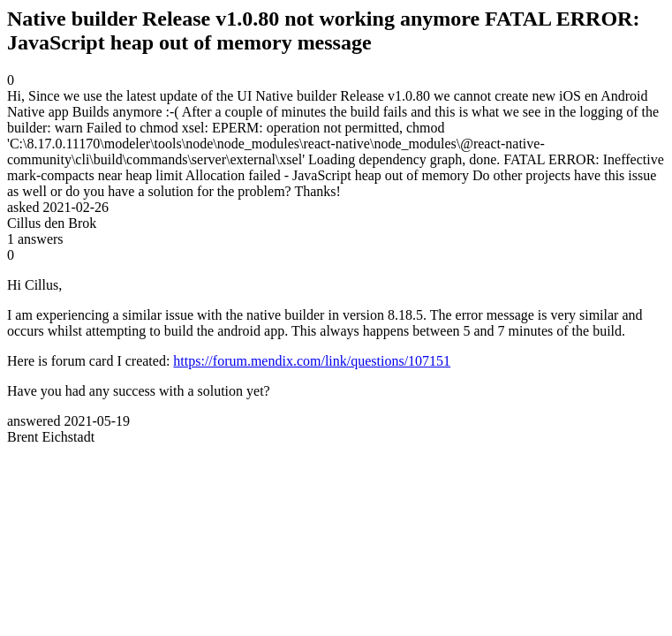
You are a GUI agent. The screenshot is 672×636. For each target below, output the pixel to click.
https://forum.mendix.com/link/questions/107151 (312, 361)
